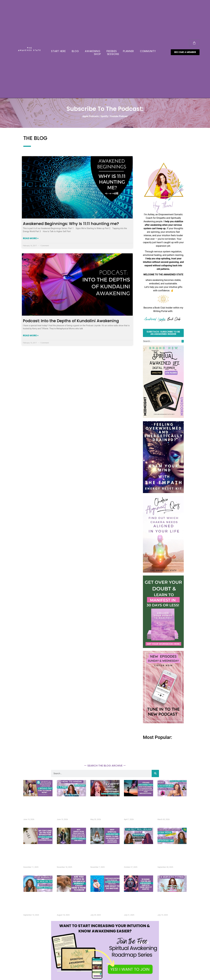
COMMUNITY (148, 51)
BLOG (75, 51)
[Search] (183, 341)
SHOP (97, 54)
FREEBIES (112, 51)
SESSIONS (113, 54)
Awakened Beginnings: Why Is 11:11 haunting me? (71, 224)
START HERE (58, 51)
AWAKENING (93, 51)
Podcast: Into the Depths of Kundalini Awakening (71, 321)
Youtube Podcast (119, 116)
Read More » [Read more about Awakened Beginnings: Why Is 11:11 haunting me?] (31, 238)
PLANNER (128, 51)
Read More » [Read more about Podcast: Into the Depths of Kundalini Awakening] (31, 335)
